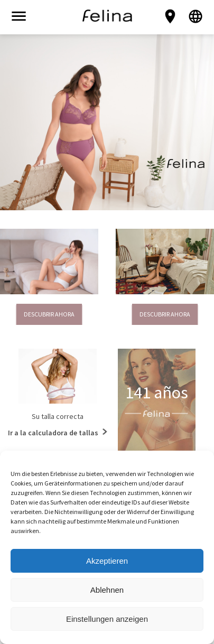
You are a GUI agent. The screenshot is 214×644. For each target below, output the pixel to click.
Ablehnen (107, 590)
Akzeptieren (107, 561)
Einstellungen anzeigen (107, 619)
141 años (157, 393)
